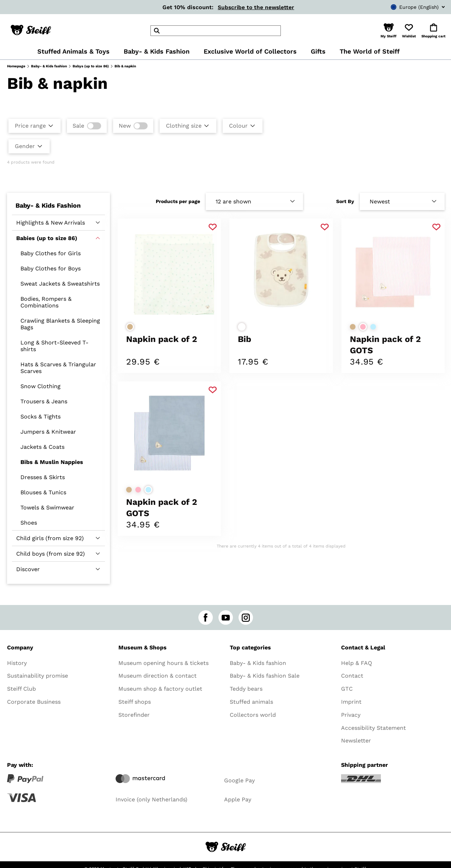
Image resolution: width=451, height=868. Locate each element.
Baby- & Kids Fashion (48, 205)
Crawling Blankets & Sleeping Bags (60, 324)
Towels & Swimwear (47, 508)
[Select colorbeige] (130, 327)
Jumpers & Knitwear (48, 432)
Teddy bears (246, 689)
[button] (388, 31)
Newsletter (356, 741)
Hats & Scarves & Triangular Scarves (58, 368)
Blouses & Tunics (43, 492)
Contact (352, 676)
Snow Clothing (41, 386)
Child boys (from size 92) (51, 554)
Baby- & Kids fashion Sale (265, 676)
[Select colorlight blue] (373, 327)
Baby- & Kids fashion (49, 66)
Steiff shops (135, 702)
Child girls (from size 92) (50, 538)
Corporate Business (34, 702)
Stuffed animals (251, 702)
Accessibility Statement (373, 728)
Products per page (178, 201)
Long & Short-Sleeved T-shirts (54, 346)
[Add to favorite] (213, 227)
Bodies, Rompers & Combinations (46, 302)
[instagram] (246, 618)
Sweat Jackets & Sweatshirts (60, 284)
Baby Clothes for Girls (51, 253)
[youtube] (226, 618)
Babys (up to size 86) (91, 66)
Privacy (351, 715)
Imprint (351, 702)
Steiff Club (21, 689)
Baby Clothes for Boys (51, 268)
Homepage (16, 66)
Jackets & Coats (42, 447)
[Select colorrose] (363, 327)
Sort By (345, 201)
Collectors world (253, 715)
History (17, 663)
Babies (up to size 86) (47, 238)
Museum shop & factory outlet (160, 689)
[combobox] (407, 7)
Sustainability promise (38, 676)
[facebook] (206, 618)
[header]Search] (216, 31)
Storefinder (134, 715)
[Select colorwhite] (242, 327)
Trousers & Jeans (44, 401)
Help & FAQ (357, 663)
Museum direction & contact (157, 676)
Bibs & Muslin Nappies (52, 462)
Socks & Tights (41, 417)
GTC (347, 689)
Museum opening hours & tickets (163, 663)
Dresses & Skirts (43, 477)
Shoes (29, 523)
